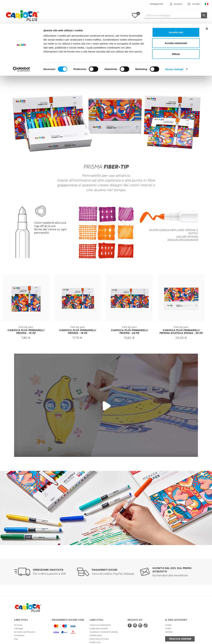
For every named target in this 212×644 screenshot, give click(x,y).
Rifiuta (176, 30)
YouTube (135, 625)
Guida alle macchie (99, 628)
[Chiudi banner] (207, 5)
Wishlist (169, 632)
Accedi (168, 625)
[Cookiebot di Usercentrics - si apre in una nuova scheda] (21, 46)
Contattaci (19, 635)
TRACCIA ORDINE (180, 639)
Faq (16, 639)
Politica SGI (95, 642)
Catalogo (18, 628)
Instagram (140, 625)
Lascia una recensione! (100, 625)
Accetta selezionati (176, 20)
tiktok (146, 625)
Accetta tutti (176, 9)
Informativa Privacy (99, 639)
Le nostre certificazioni (25, 632)
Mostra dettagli (174, 46)
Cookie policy (96, 635)
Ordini (168, 628)
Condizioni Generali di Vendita (104, 632)
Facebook (130, 625)
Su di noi (18, 625)
